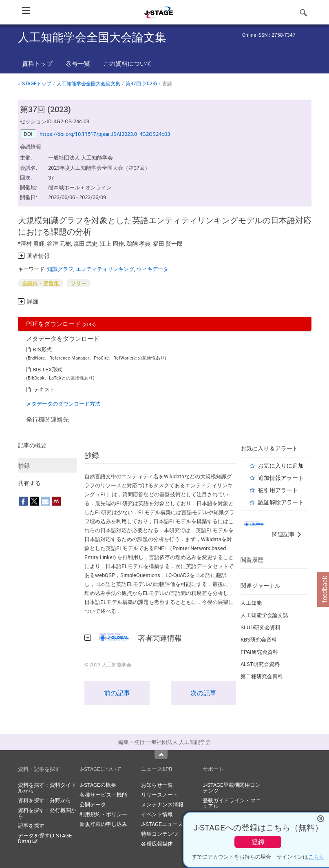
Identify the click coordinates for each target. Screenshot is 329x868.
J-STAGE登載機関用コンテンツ (232, 788)
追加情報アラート (281, 478)
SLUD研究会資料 (261, 627)
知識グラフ (60, 269)
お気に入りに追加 (281, 465)
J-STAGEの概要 (98, 785)
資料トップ (37, 63)
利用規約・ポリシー (103, 814)
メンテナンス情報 (162, 804)
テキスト (44, 389)
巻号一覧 (78, 63)
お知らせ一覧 (157, 785)
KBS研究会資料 (259, 639)
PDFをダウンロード (61, 324)
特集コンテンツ (160, 834)
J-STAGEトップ (35, 83)
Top (161, 755)
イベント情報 (157, 814)
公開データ (93, 804)
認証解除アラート (281, 502)
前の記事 (117, 693)
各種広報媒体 (157, 844)
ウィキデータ (152, 269)
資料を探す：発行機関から (47, 813)
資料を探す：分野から (44, 800)
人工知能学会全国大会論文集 (88, 83)
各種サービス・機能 (103, 795)
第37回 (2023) (141, 83)
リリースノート (160, 795)
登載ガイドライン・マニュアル (232, 803)
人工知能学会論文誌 (264, 615)
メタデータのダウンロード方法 (63, 404)
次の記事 (203, 693)
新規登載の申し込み (103, 824)
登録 (258, 842)
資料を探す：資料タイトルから (47, 788)
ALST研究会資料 (260, 664)
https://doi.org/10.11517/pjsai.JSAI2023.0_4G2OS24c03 (105, 134)
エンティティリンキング (105, 269)
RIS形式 (42, 349)
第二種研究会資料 (262, 676)
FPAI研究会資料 (259, 652)
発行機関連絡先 (47, 419)
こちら (316, 857)
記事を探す (31, 826)
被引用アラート (278, 490)
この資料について (128, 63)
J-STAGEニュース (162, 824)
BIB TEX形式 (47, 369)
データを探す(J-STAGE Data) (45, 838)
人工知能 (251, 603)
